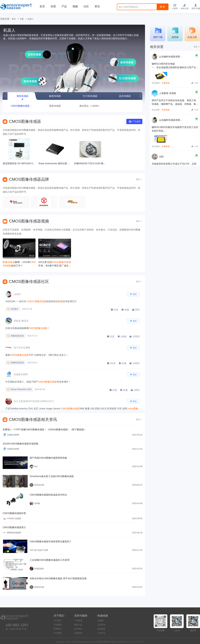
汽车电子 (14, 309)
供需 (53, 6)
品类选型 (101, 629)
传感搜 (100, 621)
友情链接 (78, 633)
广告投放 (78, 621)
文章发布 (101, 625)
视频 (75, 6)
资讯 (97, 6)
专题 (22, 19)
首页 (42, 6)
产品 (64, 6)
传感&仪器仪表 (17, 336)
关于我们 (58, 621)
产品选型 (134, 121)
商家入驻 (78, 625)
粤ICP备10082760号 (135, 642)
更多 (139, 179)
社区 (86, 6)
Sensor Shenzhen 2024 (21, 389)
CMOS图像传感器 (20, 106)
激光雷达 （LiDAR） (90, 106)
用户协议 (78, 629)
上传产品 (101, 633)
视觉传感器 (55, 106)
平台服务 (58, 625)
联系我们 (58, 629)
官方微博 (58, 633)
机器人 (31, 19)
